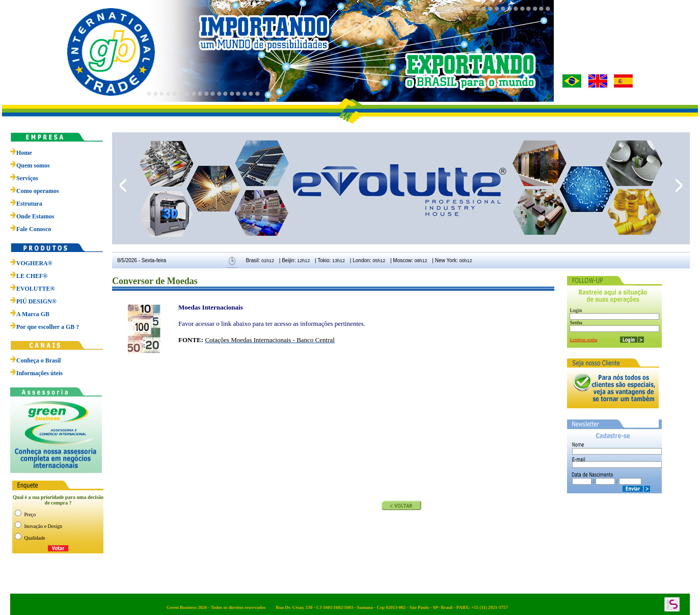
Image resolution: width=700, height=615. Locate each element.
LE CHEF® (29, 276)
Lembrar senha (583, 340)
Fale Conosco (34, 229)
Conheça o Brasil (38, 360)
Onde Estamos (35, 216)
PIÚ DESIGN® (33, 301)
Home (24, 153)
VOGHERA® (31, 263)
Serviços (27, 178)
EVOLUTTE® (32, 289)
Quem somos (33, 165)
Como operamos (38, 191)
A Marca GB (30, 314)
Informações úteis (39, 373)
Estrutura (29, 204)
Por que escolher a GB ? (45, 327)
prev (123, 185)
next (679, 185)
